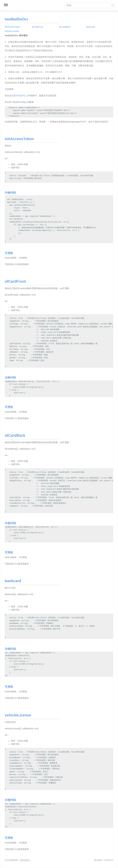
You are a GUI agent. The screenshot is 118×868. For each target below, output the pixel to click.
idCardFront (38, 27)
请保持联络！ (26, 860)
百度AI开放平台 (19, 96)
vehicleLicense (12, 31)
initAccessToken (12, 27)
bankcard (91, 27)
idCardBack (65, 27)
